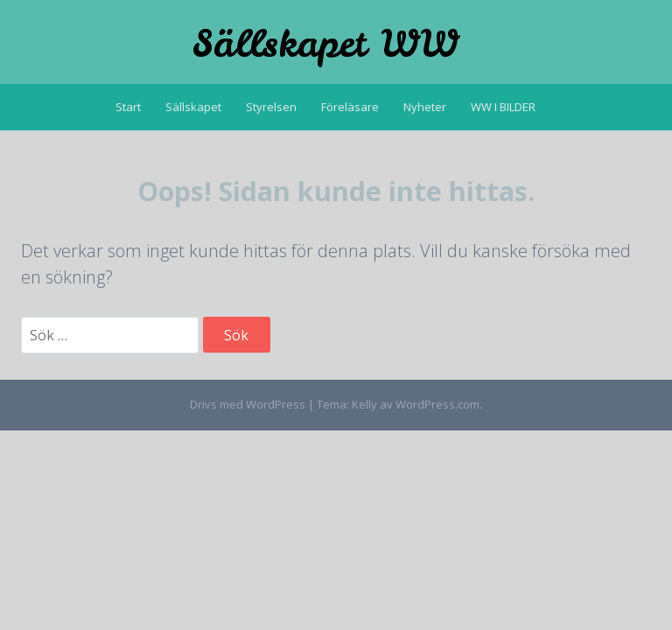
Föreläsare (350, 107)
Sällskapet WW (325, 44)
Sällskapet (193, 107)
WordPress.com (437, 404)
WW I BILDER (503, 107)
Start (128, 107)
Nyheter (425, 107)
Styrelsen (271, 107)
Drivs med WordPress (248, 404)
